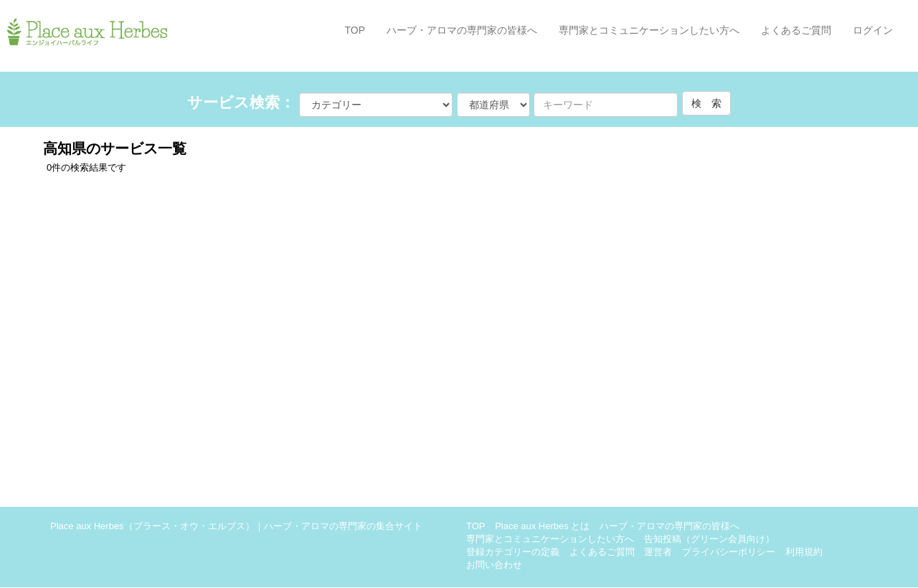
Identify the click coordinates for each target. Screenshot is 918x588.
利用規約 (804, 552)
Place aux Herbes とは (542, 526)
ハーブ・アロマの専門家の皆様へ (462, 30)
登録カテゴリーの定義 (513, 552)
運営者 (658, 552)
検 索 (706, 103)
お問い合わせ (494, 565)
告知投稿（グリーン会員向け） (709, 539)
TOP (355, 30)
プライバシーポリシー (729, 552)
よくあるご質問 (796, 30)
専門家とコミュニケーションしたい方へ (649, 30)
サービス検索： (241, 102)
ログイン (873, 30)
